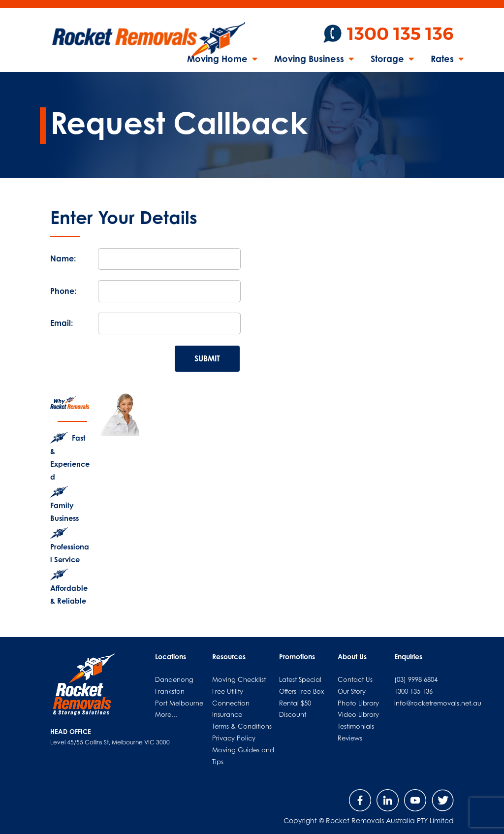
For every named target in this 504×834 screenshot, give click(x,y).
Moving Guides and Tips (243, 756)
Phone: (63, 291)
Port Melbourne (179, 703)
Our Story (352, 691)
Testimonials (356, 726)
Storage (387, 60)
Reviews (350, 738)
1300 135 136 (400, 34)
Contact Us (355, 679)
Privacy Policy (234, 738)
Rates (442, 60)
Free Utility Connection (231, 697)
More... (166, 714)
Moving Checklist (239, 679)
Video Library (358, 714)
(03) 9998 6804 (416, 679)
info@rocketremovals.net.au (438, 703)
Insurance (227, 714)
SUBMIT (207, 358)
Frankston (170, 691)
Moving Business (309, 60)
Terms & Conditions (242, 726)
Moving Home (217, 60)
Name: (63, 258)
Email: (62, 323)
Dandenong (174, 679)
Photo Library (358, 703)
